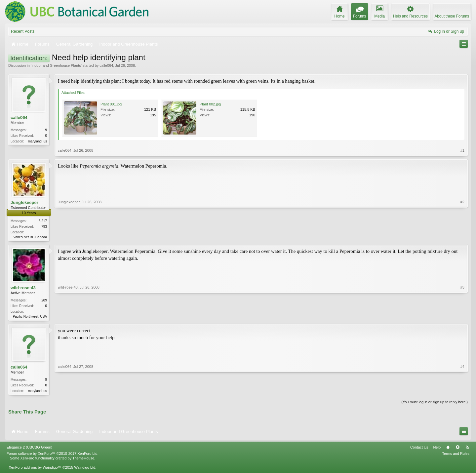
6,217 (43, 221)
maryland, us (38, 141)
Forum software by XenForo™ (53, 455)
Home (448, 449)
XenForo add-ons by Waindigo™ (35, 469)
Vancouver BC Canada (30, 237)
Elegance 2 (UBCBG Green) (29, 449)
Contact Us (419, 449)
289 (44, 301)
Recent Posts (23, 31)
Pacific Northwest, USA (30, 317)
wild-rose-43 (23, 288)
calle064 (106, 65)
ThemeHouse (83, 460)
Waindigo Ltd (85, 469)
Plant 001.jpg (111, 104)
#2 (462, 236)
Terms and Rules (456, 455)
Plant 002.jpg (210, 104)
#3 (462, 316)
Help (437, 449)
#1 (462, 150)
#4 (462, 391)
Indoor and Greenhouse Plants (56, 65)
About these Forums (452, 16)
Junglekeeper (24, 202)
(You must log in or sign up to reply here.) (435, 404)
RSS (467, 449)
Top (457, 449)
